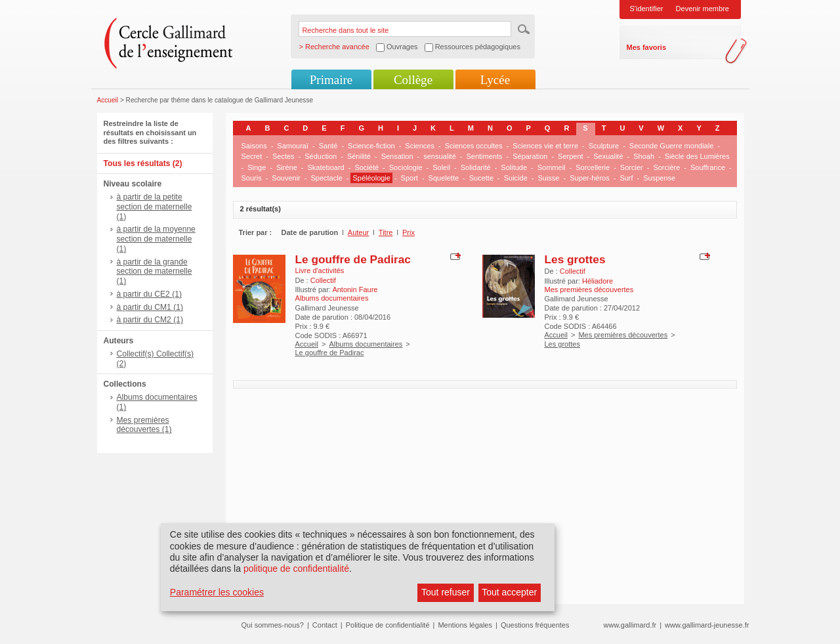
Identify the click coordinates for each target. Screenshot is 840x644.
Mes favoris (647, 47)
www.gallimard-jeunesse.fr (707, 625)
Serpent (571, 156)
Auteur (358, 232)
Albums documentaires (366, 344)
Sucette (481, 178)
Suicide (516, 178)
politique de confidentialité (296, 569)
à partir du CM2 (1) (150, 320)
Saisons (254, 146)
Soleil (441, 167)
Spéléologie (371, 178)
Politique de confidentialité (388, 625)
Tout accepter (509, 592)
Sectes (283, 156)
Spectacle (326, 178)
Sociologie (406, 167)
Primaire (331, 80)
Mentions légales (465, 625)
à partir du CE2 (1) (149, 294)
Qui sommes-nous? (273, 625)
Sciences (420, 146)
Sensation (397, 156)
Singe (257, 167)
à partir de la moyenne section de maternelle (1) (156, 239)
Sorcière (666, 167)
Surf (626, 178)
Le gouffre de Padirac (353, 259)
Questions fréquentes (535, 625)
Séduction (321, 156)
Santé (328, 146)
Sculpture (604, 146)
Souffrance (708, 167)
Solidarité (476, 167)
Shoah (644, 156)
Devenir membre (703, 9)
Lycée (495, 80)
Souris (252, 178)
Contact (325, 625)
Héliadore (598, 281)
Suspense (659, 178)
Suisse (548, 178)
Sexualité (608, 156)
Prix (409, 232)
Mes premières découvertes (623, 335)
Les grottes (575, 259)
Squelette (444, 178)
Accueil (108, 100)
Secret (252, 156)
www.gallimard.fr (630, 625)
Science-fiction (371, 146)
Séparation (530, 156)
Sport (409, 178)
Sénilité (359, 156)
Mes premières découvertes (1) (144, 425)
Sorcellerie (593, 167)
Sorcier (632, 167)
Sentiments (484, 156)
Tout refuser (446, 592)
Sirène (287, 167)
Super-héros (590, 178)
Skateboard (325, 167)
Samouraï (293, 146)
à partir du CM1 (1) (150, 307)
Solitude (514, 167)
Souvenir (286, 178)
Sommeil (552, 167)
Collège (413, 80)
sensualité (440, 156)
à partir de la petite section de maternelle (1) (155, 207)
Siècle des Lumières (697, 156)
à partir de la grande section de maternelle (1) (155, 272)
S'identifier (647, 9)
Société (367, 167)
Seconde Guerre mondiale (671, 146)
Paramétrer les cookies (217, 592)
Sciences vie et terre (545, 146)
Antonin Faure (355, 290)
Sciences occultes (474, 146)
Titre (386, 232)
